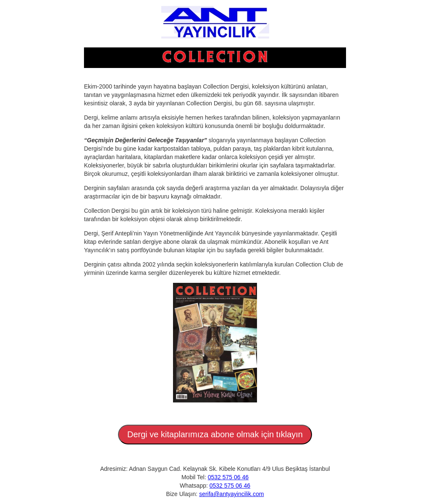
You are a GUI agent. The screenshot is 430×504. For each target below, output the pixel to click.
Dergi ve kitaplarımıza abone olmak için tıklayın (215, 434)
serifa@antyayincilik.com (231, 494)
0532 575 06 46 (228, 477)
